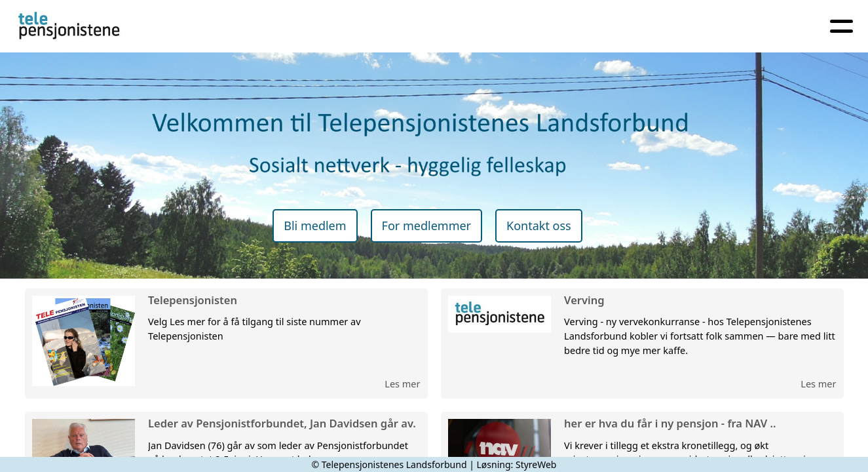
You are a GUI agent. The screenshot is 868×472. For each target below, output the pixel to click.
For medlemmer (426, 226)
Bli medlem (315, 226)
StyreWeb (536, 464)
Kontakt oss (539, 226)
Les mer (402, 383)
